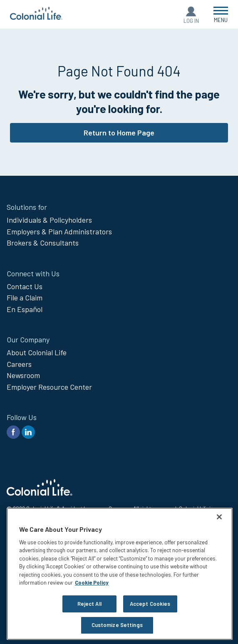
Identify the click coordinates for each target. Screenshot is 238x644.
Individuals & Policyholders (49, 220)
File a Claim (25, 297)
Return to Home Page (119, 133)
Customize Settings (117, 625)
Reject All (89, 604)
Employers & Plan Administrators (59, 231)
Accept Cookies (150, 604)
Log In (191, 21)
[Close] (219, 517)
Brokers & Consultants (43, 243)
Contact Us (25, 286)
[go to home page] (36, 17)
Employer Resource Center (49, 387)
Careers (19, 364)
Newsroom (23, 375)
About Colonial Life (37, 352)
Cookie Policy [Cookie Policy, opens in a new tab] (92, 583)
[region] (120, 574)
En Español (25, 309)
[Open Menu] (221, 14)
